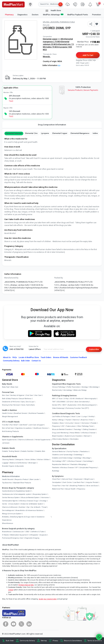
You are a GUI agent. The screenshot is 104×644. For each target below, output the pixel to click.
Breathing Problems (77, 486)
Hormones (45, 498)
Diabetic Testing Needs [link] (11, 451)
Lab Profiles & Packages (61, 417)
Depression (78, 479)
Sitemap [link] (44, 641)
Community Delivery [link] (27, 641)
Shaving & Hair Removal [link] (11, 405)
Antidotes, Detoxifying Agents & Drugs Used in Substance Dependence (23, 518)
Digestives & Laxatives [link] (24, 428)
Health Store (53, 11)
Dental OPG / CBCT (59, 405)
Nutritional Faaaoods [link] (36, 413)
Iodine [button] (95, 133)
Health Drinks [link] (7, 413)
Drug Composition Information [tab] (52, 125)
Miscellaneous (8, 523)
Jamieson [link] (6, 443)
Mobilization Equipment (19, 535)
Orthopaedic (34, 535)
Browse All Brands (61, 357)
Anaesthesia (7, 532)
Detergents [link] (20, 460)
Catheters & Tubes (38, 532)
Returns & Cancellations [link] (73, 641)
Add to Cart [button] (88, 55)
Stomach (87, 436)
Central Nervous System (11, 498)
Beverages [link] (32, 463)
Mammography (91, 399)
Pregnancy (56, 426)
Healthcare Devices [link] (41, 428)
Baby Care (15, 387)
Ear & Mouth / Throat (39, 507)
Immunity (69, 423)
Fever (91, 420)
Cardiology (78, 458)
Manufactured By (11, 278)
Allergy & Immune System (12, 514)
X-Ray (66, 399)
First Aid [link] (5, 425)
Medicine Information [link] (11, 476)
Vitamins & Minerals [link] (26, 440)
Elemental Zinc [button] (31, 133)
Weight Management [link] (10, 417)
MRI (54, 399)
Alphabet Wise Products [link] (22, 483)
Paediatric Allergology (78, 464)
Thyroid (68, 420)
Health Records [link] (8, 479)
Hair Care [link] (38, 395)
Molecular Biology (80, 390)
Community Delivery (11, 361)
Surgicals (43, 535)
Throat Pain (56, 486)
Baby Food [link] (6, 387)
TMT (54, 402)
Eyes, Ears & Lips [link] (28, 402)
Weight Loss (89, 479)
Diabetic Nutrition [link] (27, 451)
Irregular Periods (92, 482)
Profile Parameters (74, 387)
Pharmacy (9, 15)
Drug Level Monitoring (60, 433)
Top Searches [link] (7, 483)
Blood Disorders (58, 436)
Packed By (59, 278)
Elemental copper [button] (60, 133)
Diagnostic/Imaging (32, 538)
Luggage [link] (5, 463)
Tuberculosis (71, 426)
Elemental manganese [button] (80, 133)
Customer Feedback (78, 357)
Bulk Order (25, 361)
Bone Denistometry (82, 402)
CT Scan (60, 399)
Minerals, (47, 57)
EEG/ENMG (61, 402)
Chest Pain (56, 479)
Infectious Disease (88, 433)
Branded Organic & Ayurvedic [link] (13, 466)
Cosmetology (88, 461)
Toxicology (77, 429)
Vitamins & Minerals (10, 507)
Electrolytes (74, 439)
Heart (73, 417)
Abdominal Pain (58, 489)
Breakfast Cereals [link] (21, 413)
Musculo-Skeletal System (30, 498)
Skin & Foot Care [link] (8, 428)
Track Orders (46, 357)
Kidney (55, 420)
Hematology (68, 390)
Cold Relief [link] (23, 425)
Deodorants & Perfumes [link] (11, 402)
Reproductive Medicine (61, 464)
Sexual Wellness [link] (25, 399)
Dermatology (57, 461)
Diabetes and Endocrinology (62, 458)
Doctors (35, 15)
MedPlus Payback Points (78, 15)
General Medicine (59, 452)
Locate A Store (29, 357)
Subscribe (94, 349)
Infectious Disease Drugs (29, 501)
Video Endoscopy (58, 408)
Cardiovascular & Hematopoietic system (17, 494)
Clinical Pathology (59, 387)
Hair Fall (65, 486)
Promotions (97, 15)
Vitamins (76, 420)
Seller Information (51, 65)
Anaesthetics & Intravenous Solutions (29, 510)
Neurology (87, 458)
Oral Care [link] (29, 395)
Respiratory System (40, 494)
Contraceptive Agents (10, 501)
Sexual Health (70, 489)
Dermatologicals (8, 510)
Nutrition (22, 507)
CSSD (27, 532)
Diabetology (78, 455)
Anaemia (84, 420)
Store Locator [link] (34, 479)
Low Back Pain (79, 482)
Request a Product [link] (22, 479)
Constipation (57, 482)
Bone (62, 423)
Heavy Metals (75, 433)
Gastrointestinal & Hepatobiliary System (17, 491)
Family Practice (73, 452)
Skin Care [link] (6, 395)
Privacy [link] (55, 641)
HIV (63, 426)
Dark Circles (67, 482)
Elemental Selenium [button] (14, 133)
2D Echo (70, 402)
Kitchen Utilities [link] (43, 460)
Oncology (43, 501)
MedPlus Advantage (53, 15)
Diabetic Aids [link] (40, 451)
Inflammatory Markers (60, 439)
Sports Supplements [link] (9, 440)
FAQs (15, 357)
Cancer (77, 423)
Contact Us (36, 361)
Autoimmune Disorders (74, 436)
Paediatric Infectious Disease (63, 468)
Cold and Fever (67, 479)
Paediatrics (84, 452)
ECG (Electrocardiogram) (87, 405)
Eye (28, 507)
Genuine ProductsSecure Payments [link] (83, 90)
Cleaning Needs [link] (8, 460)
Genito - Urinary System (11, 504)
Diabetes (55, 423)
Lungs (85, 417)
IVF (77, 468)
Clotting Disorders (89, 429)
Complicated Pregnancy (88, 468)
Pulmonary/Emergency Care (13, 538)
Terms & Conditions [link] (95, 641)
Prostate (94, 423)
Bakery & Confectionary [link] (18, 463)
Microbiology (94, 387)
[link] (13, 4)
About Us (7, 357)
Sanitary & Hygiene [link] (17, 395)
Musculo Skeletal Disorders (62, 429)
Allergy (61, 420)
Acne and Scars (92, 486)
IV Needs (5, 535)
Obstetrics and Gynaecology (62, 455)
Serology (85, 387)
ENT (64, 461)
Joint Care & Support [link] (36, 425)
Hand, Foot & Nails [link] (28, 405)
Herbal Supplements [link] (43, 440)
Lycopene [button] (45, 133)
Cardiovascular (18, 532)
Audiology (56, 471)
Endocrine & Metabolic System (32, 504)
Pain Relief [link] (14, 425)
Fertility (91, 417)
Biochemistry (57, 390)
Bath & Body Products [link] (10, 399)
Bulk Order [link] (10, 641)
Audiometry (72, 405)
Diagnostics (23, 15)
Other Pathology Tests (85, 426)
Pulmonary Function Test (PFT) (77, 408)
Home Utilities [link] (30, 460)
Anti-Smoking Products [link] (10, 431)
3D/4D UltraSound (77, 399)
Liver (79, 417)
